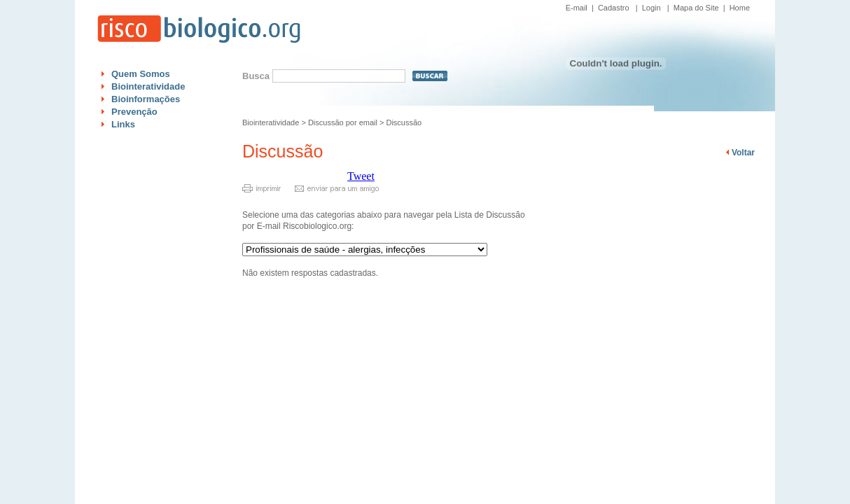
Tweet (361, 176)
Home (740, 8)
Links (123, 124)
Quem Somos (141, 74)
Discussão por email (343, 122)
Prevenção (134, 112)
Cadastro (614, 8)
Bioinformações (146, 99)
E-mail (577, 8)
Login (652, 8)
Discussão (404, 122)
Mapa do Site (696, 8)
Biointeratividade (148, 86)
